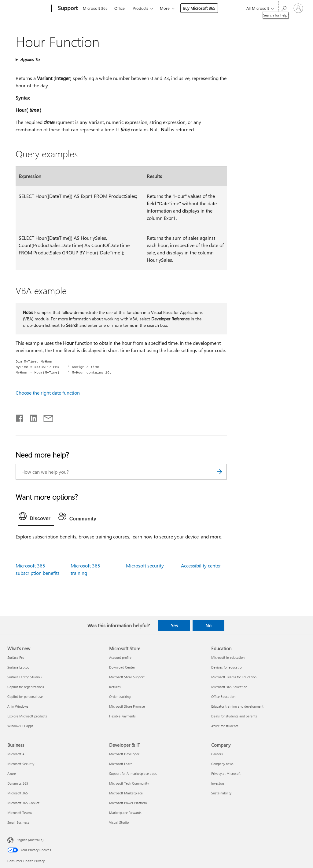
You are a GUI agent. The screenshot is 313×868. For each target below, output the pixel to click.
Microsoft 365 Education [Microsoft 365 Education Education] (229, 687)
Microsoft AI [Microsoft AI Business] (16, 754)
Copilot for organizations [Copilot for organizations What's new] (26, 687)
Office (120, 8)
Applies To (30, 59)
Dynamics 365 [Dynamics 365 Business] (18, 783)
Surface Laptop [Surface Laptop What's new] (18, 667)
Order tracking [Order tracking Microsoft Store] (120, 697)
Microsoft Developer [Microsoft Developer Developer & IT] (124, 754)
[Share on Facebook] (20, 417)
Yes (174, 625)
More (165, 8)
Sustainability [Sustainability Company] (221, 793)
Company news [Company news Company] (222, 764)
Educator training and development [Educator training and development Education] (237, 706)
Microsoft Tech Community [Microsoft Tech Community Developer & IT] (129, 783)
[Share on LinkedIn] (31, 417)
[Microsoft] (28, 9)
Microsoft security (145, 565)
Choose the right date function (48, 393)
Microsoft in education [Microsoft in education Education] (228, 657)
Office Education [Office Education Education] (223, 697)
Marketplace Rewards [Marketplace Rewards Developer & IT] (125, 813)
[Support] (67, 9)
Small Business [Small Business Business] (18, 822)
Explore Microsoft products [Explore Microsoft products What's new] (27, 716)
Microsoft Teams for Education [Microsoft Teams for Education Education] (234, 677)
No (208, 625)
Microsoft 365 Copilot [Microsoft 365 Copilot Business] (23, 803)
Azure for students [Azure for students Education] (225, 726)
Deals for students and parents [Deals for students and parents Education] (234, 716)
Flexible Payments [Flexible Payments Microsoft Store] (122, 716)
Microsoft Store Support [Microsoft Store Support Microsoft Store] (127, 677)
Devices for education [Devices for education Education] (227, 667)
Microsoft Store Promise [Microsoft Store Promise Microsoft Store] (127, 706)
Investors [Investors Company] (218, 783)
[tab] (36, 518)
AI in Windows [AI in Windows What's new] (18, 706)
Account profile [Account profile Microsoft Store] (120, 657)
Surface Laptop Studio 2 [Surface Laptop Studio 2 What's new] (25, 677)
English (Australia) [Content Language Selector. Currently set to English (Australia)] (30, 840)
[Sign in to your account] (298, 8)
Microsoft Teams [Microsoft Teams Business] (20, 813)
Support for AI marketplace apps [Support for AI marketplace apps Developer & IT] (133, 773)
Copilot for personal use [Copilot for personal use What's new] (25, 697)
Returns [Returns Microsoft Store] (115, 687)
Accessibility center (201, 565)
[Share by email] (46, 417)
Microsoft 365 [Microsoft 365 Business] (18, 793)
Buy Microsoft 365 (199, 8)
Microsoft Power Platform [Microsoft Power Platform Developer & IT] (128, 803)
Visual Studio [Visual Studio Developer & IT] (119, 822)
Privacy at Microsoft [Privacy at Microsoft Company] (226, 773)
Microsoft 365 (95, 8)
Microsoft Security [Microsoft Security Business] (21, 764)
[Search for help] (284, 8)
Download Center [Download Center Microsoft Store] (122, 667)
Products (140, 8)
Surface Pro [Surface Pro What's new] (16, 657)
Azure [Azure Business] (12, 773)
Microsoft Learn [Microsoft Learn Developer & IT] (121, 764)
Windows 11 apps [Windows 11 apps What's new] (20, 726)
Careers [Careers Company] (217, 754)
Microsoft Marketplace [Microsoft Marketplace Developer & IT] (126, 793)
